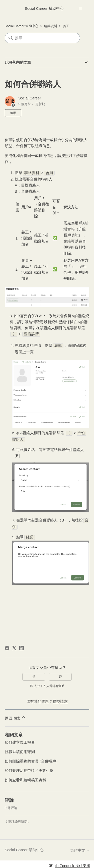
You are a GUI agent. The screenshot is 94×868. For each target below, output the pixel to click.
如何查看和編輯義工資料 (25, 778)
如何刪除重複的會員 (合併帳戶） (32, 759)
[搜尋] (42, 38)
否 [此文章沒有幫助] (60, 675)
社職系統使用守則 (20, 750)
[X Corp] (14, 646)
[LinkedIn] (22, 646)
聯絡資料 (51, 26)
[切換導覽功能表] (80, 9)
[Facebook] (7, 646)
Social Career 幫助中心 (22, 26)
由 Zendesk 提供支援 (73, 864)
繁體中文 (80, 848)
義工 (66, 26)
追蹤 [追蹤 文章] (13, 113)
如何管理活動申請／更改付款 (29, 768)
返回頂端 (15, 715)
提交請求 (60, 699)
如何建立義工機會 (20, 740)
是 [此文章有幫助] (34, 675)
